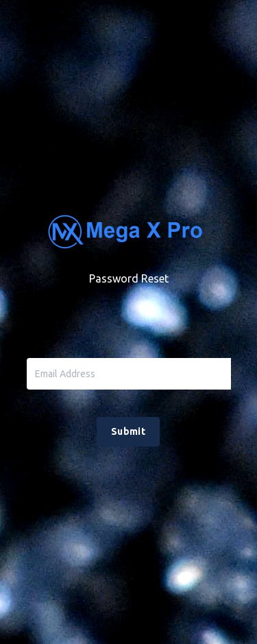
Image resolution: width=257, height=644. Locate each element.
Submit (128, 431)
